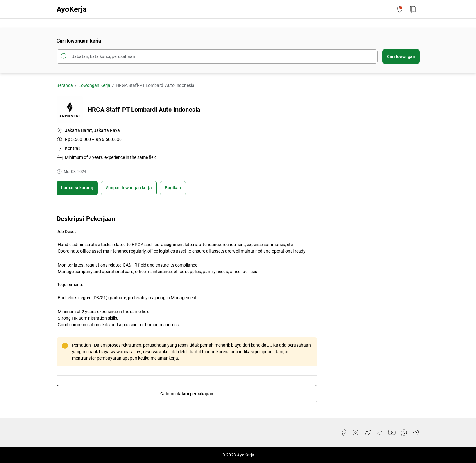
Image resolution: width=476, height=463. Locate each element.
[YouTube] (392, 433)
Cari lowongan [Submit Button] (401, 56)
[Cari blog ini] (217, 56)
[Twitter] (368, 433)
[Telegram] (416, 433)
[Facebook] (343, 433)
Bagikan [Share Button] (173, 188)
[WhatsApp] (404, 433)
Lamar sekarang (77, 188)
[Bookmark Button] (413, 9)
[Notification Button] (399, 9)
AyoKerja (72, 9)
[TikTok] (380, 433)
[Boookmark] (129, 188)
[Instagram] (356, 433)
